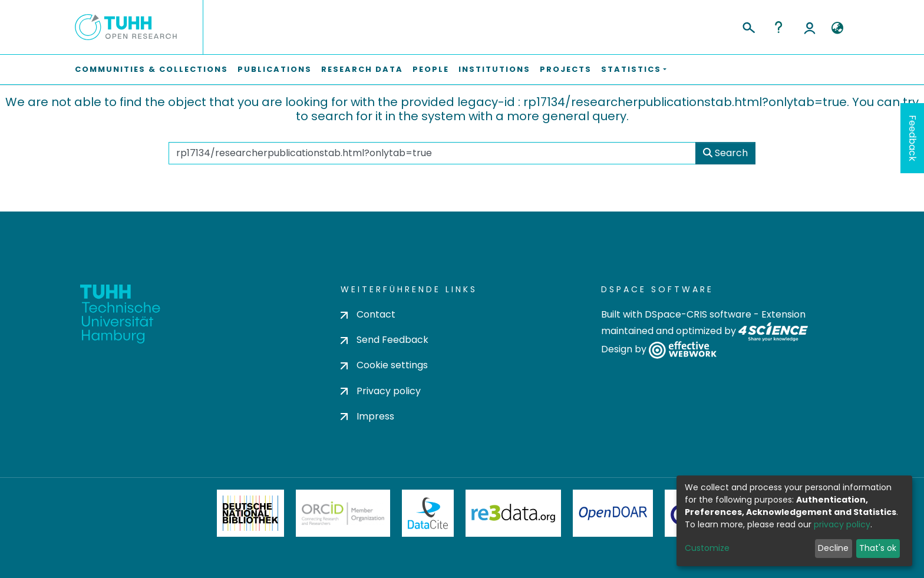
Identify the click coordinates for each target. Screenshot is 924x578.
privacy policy (842, 524)
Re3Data (513, 513)
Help (778, 27)
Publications (275, 69)
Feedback (913, 138)
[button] (837, 28)
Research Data (362, 69)
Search (725, 153)
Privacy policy (381, 391)
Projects (566, 69)
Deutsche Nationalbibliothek (250, 513)
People (431, 69)
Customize (707, 548)
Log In (810, 27)
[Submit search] (748, 26)
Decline (833, 548)
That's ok (878, 548)
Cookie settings (384, 365)
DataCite (428, 513)
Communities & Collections (151, 69)
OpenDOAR (613, 513)
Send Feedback (385, 340)
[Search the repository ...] (432, 153)
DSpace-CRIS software (698, 314)
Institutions (494, 69)
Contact (368, 314)
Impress (367, 416)
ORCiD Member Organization (343, 513)
